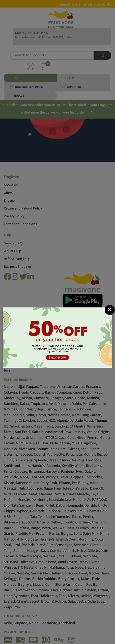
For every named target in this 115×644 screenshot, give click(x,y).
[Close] (110, 310)
